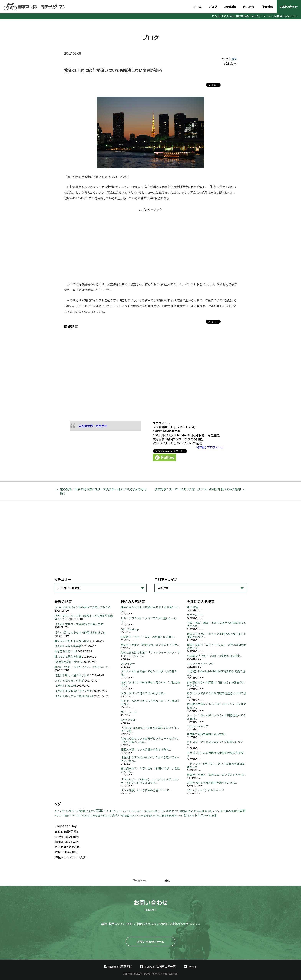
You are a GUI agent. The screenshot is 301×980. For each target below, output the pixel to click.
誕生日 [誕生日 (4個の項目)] (128, 816)
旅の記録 (230, 7)
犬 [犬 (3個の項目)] (61, 811)
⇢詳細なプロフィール (210, 447)
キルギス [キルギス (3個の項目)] (157, 816)
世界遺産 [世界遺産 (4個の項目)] (183, 811)
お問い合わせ (289, 7)
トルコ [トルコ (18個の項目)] (199, 815)
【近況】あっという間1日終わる (74, 696)
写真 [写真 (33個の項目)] (99, 811)
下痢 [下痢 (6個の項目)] (122, 816)
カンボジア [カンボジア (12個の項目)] (113, 815)
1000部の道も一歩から (68, 662)
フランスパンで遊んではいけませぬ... (143, 693)
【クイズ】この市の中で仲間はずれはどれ (80, 633)
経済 (234, 59)
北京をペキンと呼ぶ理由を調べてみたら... (212, 783)
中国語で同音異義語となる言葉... (207, 734)
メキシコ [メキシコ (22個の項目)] (72, 811)
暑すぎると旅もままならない (72, 641)
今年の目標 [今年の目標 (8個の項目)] (229, 811)
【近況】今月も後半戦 (68, 646)
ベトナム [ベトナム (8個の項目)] (74, 816)
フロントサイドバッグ (200, 664)
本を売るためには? (66, 651)
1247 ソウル (128, 720)
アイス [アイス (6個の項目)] (175, 811)
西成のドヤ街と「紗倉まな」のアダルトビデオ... (150, 645)
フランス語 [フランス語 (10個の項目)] (164, 811)
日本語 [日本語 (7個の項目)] (190, 816)
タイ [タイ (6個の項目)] (57, 811)
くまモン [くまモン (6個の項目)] (91, 811)
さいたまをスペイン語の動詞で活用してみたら (83, 607)
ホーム (197, 7)
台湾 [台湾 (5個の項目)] (95, 816)
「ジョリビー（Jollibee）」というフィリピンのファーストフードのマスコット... (150, 781)
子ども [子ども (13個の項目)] (192, 811)
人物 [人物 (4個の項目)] (209, 811)
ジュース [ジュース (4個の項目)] (126, 811)
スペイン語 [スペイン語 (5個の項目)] (138, 816)
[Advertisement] (118, 244)
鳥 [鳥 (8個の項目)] (221, 811)
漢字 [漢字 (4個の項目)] (67, 816)
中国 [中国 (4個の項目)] (150, 816)
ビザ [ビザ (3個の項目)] (206, 816)
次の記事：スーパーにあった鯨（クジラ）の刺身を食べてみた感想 (198, 489)
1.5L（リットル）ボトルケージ (205, 790)
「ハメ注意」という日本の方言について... (146, 790)
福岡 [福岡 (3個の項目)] (146, 816)
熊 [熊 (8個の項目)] (163, 816)
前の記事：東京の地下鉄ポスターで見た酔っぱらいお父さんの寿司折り (103, 491)
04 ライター (128, 664)
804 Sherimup (130, 629)
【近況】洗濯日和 (65, 686)
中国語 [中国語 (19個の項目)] (241, 811)
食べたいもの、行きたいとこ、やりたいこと (81, 667)
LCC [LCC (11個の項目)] (89, 815)
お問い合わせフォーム (151, 942)
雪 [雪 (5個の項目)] (99, 816)
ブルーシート (129, 712)
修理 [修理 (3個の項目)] (166, 816)
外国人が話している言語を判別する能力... (146, 750)
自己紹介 (249, 7)
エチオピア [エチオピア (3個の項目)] (138, 811)
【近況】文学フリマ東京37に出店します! (79, 624)
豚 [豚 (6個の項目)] (156, 811)
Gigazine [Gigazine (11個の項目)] (149, 811)
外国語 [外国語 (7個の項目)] (173, 816)
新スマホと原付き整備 (68, 657)
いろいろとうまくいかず (69, 681)
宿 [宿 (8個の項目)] (185, 816)
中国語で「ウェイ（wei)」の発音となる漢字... (148, 637)
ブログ (213, 7)
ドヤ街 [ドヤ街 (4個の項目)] (83, 816)
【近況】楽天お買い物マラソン (73, 691)
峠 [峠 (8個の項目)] (210, 816)
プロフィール (195, 615)
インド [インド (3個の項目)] (180, 816)
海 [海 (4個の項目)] (206, 811)
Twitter (192, 966)
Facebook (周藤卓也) (120, 966)
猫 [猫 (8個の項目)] (203, 811)
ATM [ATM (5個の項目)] (103, 816)
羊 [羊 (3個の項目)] (132, 811)
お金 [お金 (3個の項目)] (199, 811)
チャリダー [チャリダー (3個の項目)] (59, 816)
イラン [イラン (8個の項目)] (216, 811)
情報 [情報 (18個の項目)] (82, 811)
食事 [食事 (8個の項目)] (214, 816)
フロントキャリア (198, 726)
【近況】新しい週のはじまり (72, 675)
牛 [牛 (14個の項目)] (64, 811)
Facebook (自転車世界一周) (160, 966)
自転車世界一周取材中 (93, 426)
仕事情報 (267, 7)
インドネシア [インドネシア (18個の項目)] (112, 811)
